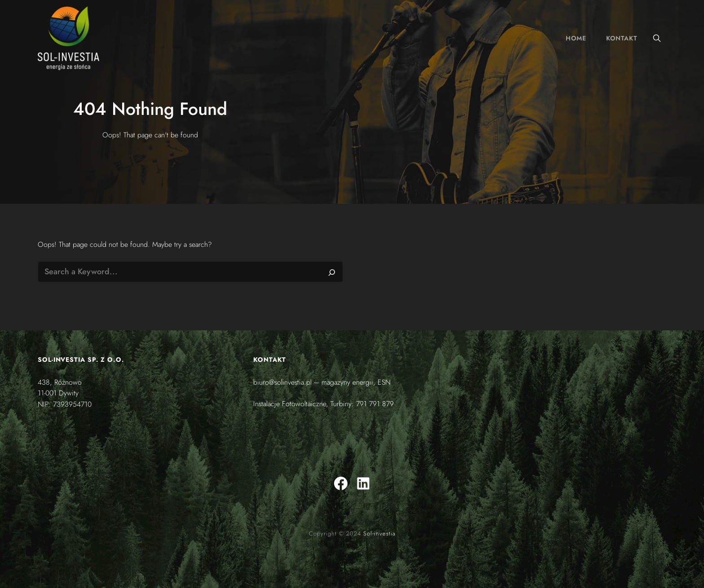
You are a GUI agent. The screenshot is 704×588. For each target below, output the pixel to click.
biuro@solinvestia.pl (282, 382)
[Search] (332, 272)
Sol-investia (379, 533)
